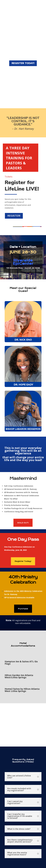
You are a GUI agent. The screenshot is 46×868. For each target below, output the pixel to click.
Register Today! (23, 561)
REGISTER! (14, 216)
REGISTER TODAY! (23, 63)
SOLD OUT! (23, 523)
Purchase (23, 609)
